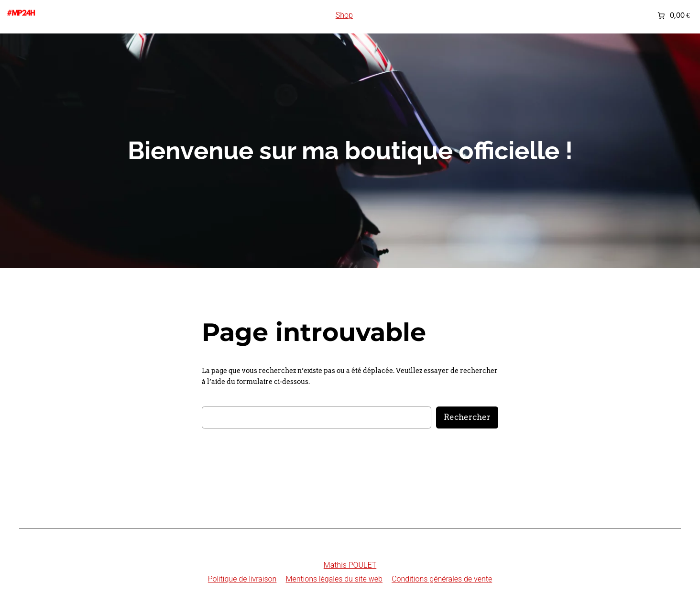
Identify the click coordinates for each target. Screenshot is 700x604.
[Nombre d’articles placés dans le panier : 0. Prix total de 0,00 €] (673, 15)
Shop (344, 15)
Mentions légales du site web (334, 579)
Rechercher (467, 417)
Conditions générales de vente (442, 579)
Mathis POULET (350, 565)
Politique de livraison (242, 579)
